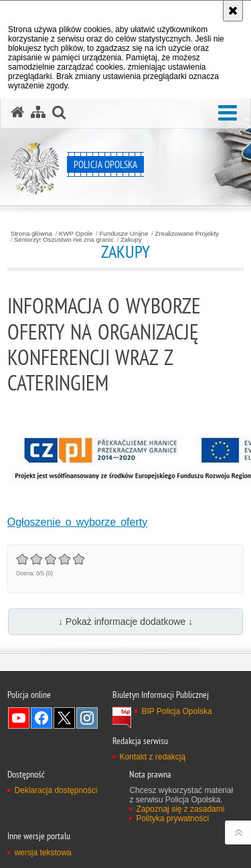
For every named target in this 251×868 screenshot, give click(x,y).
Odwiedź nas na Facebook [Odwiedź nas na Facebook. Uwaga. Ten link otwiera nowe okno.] (41, 718)
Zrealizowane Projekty (187, 234)
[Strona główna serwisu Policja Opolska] (17, 113)
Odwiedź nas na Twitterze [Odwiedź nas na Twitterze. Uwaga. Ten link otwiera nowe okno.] (64, 718)
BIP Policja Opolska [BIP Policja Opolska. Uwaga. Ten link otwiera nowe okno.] (176, 711)
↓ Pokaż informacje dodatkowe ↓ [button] (125, 622)
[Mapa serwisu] (38, 113)
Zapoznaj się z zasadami (180, 809)
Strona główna (31, 234)
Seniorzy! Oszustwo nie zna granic (64, 240)
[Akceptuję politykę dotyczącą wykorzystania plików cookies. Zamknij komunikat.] (233, 11)
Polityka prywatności (172, 818)
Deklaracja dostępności (56, 790)
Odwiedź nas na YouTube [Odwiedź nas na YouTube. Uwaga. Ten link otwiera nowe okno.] (19, 718)
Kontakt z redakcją (152, 757)
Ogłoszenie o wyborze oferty (77, 522)
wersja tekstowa (43, 853)
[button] (228, 114)
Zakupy (131, 240)
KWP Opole (76, 234)
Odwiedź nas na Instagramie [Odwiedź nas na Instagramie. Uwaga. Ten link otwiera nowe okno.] (87, 718)
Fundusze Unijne (123, 234)
